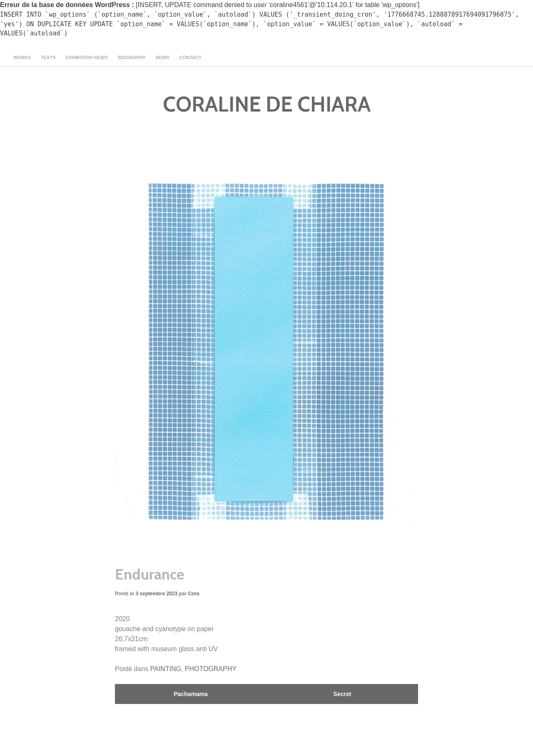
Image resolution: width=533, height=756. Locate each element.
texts (48, 57)
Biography (132, 57)
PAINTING (166, 669)
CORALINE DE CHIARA (267, 104)
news (163, 57)
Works (22, 57)
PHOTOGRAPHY (211, 669)
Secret (342, 694)
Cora (193, 594)
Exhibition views (87, 57)
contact (191, 57)
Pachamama (191, 694)
